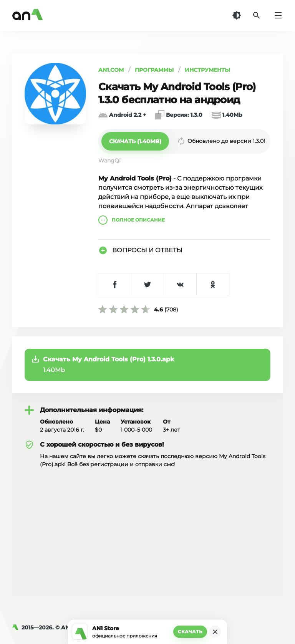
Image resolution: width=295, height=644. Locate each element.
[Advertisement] (147, 526)
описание (132, 220)
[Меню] (278, 15)
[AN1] (17, 627)
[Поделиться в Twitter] (147, 284)
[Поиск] (257, 15)
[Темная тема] (237, 15)
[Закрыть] (215, 632)
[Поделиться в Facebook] (115, 284)
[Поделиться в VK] (180, 284)
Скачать (190, 632)
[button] (135, 141)
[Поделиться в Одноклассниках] (213, 284)
